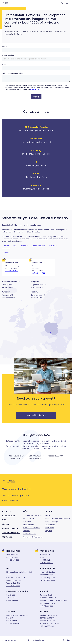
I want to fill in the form (36, 415)
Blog (4, 520)
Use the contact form (36, 177)
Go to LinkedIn (10, 501)
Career (6, 524)
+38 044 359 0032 (47, 626)
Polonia (6, 246)
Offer (26, 511)
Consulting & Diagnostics (33, 537)
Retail (48, 515)
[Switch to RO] (9, 640)
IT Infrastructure (29, 534)
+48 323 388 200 (38, 273)
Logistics (49, 531)
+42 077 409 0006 (47, 580)
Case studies (9, 515)
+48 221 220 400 (12, 271)
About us (7, 511)
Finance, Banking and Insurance (58, 518)
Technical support (11, 533)
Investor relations (11, 528)
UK (15, 246)
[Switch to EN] (6, 640)
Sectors (49, 511)
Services (26, 531)
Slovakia (53, 246)
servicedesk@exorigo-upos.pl (36, 142)
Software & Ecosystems (32, 515)
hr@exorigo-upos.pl (36, 165)
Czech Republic (38, 246)
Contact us (8, 537)
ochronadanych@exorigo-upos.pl (36, 131)
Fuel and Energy (52, 522)
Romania (24, 246)
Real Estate (50, 528)
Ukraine (6, 253)
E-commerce (28, 518)
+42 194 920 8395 (13, 623)
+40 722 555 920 (47, 606)
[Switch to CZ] (12, 640)
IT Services (27, 522)
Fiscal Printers (28, 525)
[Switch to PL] (3, 640)
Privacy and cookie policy (37, 640)
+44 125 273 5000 (13, 586)
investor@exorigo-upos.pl (36, 189)
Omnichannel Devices (32, 528)
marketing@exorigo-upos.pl (36, 154)
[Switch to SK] (15, 640)
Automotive (50, 525)
